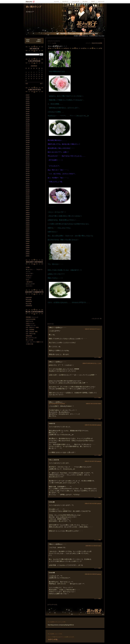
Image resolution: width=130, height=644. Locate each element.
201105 (28, 173)
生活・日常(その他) (31, 334)
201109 (28, 165)
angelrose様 (29, 297)
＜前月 (26, 84)
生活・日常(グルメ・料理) (32, 327)
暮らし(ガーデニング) (31, 338)
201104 (28, 175)
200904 (28, 225)
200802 (28, 254)
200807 (28, 244)
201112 (28, 159)
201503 (28, 97)
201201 (28, 157)
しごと (54, 43)
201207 (28, 145)
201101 (28, 182)
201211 (28, 136)
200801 (28, 256)
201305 (28, 126)
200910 (28, 213)
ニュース (56, 1)
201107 (28, 169)
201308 (28, 120)
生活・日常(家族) (30, 330)
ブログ (93, 1)
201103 (28, 178)
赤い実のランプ (34, 7)
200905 (28, 223)
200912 (28, 208)
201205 (28, 149)
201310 (28, 116)
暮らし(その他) (30, 340)
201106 (28, 171)
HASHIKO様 (29, 302)
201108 (28, 167)
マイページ (101, 1)
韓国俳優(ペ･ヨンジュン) (32, 317)
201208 (28, 143)
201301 (28, 132)
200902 (28, 229)
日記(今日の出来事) (97, 43)
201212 (28, 134)
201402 (28, 112)
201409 (28, 105)
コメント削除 (97, 357)
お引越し (28, 267)
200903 (28, 227)
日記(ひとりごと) (30, 323)
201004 (28, 200)
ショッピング (75, 1)
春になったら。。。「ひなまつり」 (35, 269)
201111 (28, 161)
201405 (28, 110)
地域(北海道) (29, 336)
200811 (28, 235)
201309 (28, 118)
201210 (28, 138)
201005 (28, 198)
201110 (28, 163)
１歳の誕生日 (29, 282)
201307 (28, 122)
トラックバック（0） (97, 319)
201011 (28, 186)
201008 (28, 192)
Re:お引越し (29, 299)
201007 (28, 194)
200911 (28, 211)
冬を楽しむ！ (29, 276)
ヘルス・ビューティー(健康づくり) (34, 342)
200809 (28, 239)
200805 (28, 248)
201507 (28, 95)
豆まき (28, 280)
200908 (28, 217)
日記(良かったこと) (31, 325)
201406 (28, 107)
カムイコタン (29, 286)
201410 (28, 103)
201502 (28, 99)
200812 (28, 233)
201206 (28, 147)
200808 (28, 241)
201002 (28, 204)
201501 (28, 101)
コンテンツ (65, 1)
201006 (28, 196)
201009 (28, 190)
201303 (28, 130)
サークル (85, 1)
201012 (28, 184)
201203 (28, 153)
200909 (28, 215)
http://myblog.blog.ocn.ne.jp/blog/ (57, 404)
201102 (28, 180)
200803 (28, 252)
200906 (28, 221)
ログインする (53, 639)
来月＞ (42, 84)
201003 (28, 202)
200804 (28, 250)
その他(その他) (30, 344)
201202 (28, 155)
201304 (28, 128)
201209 (28, 140)
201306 (28, 124)
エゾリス (28, 271)
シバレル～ (29, 278)
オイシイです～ (30, 274)
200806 (28, 246)
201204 (28, 151)
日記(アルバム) (30, 321)
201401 (28, 114)
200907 (28, 219)
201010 (28, 188)
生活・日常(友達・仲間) (32, 332)
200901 (28, 231)
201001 (28, 206)
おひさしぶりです (30, 284)
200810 (28, 237)
